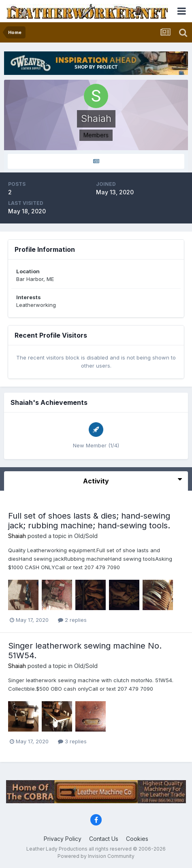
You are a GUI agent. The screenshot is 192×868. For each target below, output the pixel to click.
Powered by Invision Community (96, 856)
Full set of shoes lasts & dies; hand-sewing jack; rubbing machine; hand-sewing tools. (89, 521)
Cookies (137, 839)
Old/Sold (86, 536)
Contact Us (104, 839)
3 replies (72, 741)
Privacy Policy (63, 839)
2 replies (72, 620)
